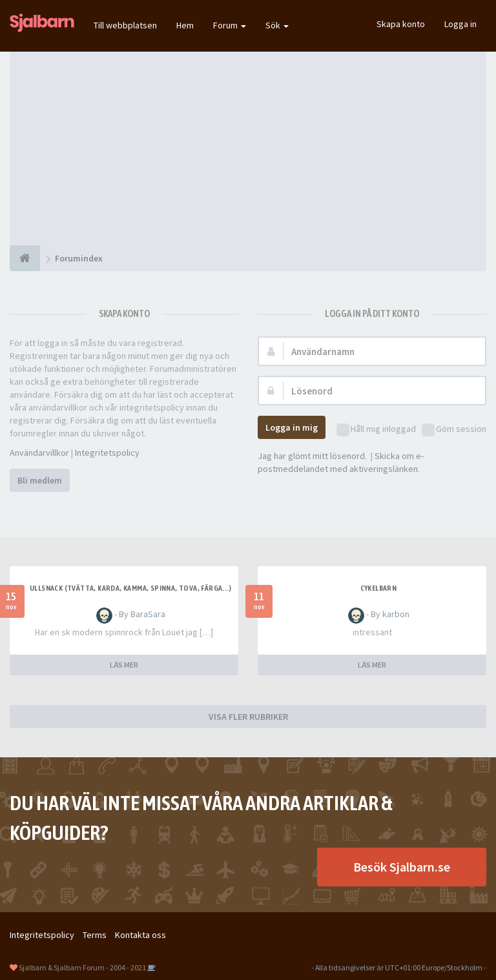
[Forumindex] (25, 258)
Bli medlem (40, 480)
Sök (277, 25)
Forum (230, 25)
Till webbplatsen (125, 25)
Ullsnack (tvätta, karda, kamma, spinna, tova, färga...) (130, 588)
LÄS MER (124, 665)
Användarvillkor (39, 453)
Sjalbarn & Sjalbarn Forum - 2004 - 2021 (82, 967)
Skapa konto (401, 24)
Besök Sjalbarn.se (402, 867)
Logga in (460, 24)
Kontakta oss (140, 935)
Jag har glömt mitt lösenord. (312, 456)
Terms (95, 935)
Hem (185, 25)
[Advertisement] (248, 148)
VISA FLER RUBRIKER (248, 717)
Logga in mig (292, 427)
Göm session (454, 430)
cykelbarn (379, 588)
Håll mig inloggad (376, 430)
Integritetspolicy (107, 453)
